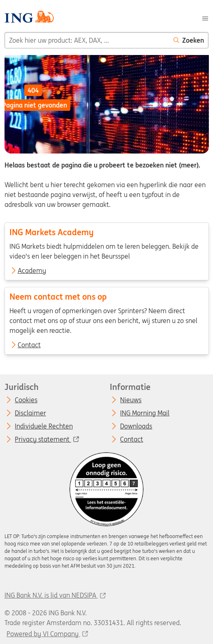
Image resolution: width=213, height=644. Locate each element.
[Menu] (205, 18)
